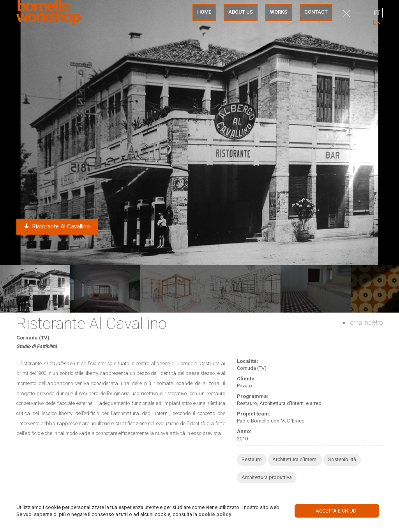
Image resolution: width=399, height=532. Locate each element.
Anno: (244, 431)
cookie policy (215, 514)
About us (241, 12)
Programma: (253, 396)
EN (377, 22)
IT (377, 13)
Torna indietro (365, 323)
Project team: (254, 414)
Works (279, 12)
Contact (316, 12)
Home (204, 12)
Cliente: (246, 379)
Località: (248, 361)
